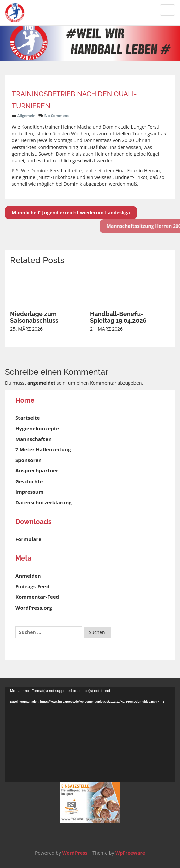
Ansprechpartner (37, 470)
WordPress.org (34, 608)
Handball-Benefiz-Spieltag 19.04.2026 (118, 317)
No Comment (57, 115)
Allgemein (26, 115)
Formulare (28, 539)
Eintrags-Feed (32, 586)
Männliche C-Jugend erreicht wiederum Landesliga (71, 213)
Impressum (29, 492)
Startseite (27, 418)
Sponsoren (28, 460)
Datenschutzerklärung (43, 502)
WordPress (75, 853)
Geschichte (29, 481)
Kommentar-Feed (37, 597)
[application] (90, 735)
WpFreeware (130, 853)
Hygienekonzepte (37, 428)
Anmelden (28, 576)
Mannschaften (33, 439)
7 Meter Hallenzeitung (43, 449)
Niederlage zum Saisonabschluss (34, 317)
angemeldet (41, 383)
